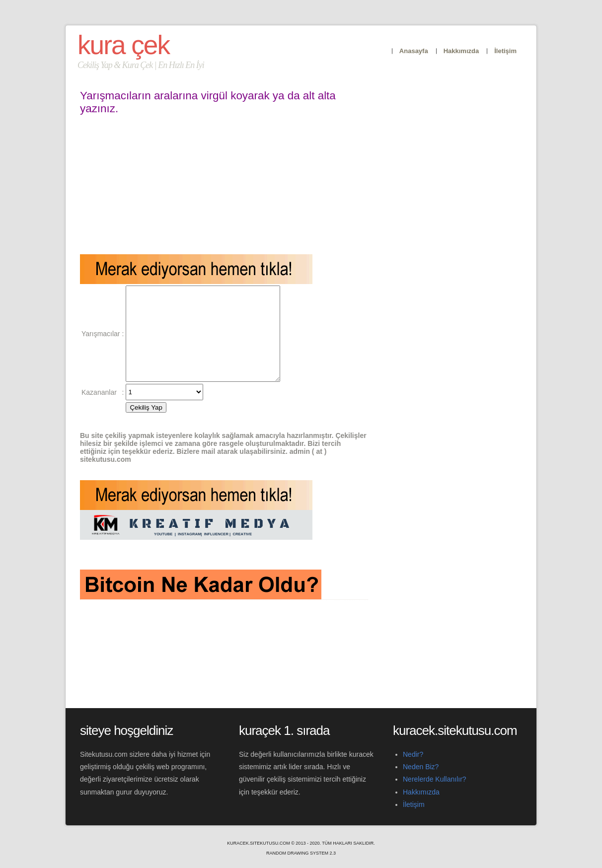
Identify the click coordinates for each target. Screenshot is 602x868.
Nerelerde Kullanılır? (435, 779)
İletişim (505, 51)
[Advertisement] (224, 185)
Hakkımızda (461, 51)
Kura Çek (123, 45)
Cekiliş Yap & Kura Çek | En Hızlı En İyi (141, 65)
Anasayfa (414, 51)
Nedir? (413, 754)
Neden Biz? (421, 767)
